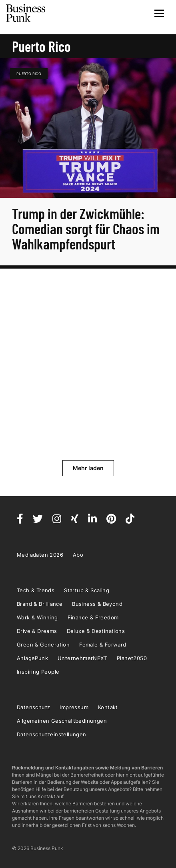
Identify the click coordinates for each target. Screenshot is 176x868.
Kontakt (108, 707)
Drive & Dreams (37, 631)
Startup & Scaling (87, 590)
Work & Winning (37, 617)
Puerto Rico (29, 74)
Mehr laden (88, 468)
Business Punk (26, 13)
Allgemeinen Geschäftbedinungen (62, 721)
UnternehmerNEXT (82, 658)
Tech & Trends (36, 590)
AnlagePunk (32, 658)
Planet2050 (132, 658)
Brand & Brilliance (40, 604)
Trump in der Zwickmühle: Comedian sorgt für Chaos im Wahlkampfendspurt (86, 228)
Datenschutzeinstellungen (52, 734)
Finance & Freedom (93, 617)
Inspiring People (38, 672)
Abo (78, 555)
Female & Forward (103, 645)
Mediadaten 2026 (40, 555)
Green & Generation (43, 645)
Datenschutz (33, 707)
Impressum (74, 707)
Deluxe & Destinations (96, 631)
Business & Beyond (97, 604)
